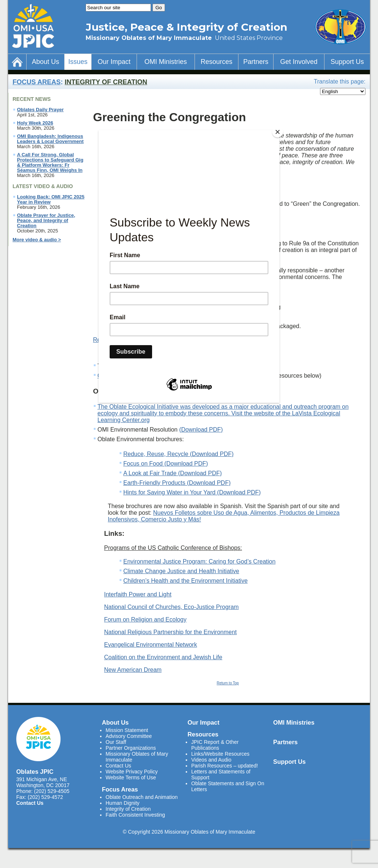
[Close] (278, 132)
